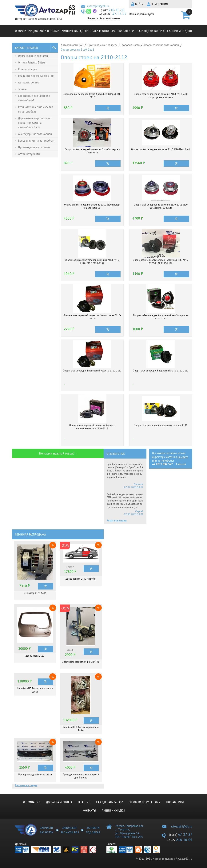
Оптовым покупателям (118, 31)
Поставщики (144, 31)
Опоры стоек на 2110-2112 (77, 50)
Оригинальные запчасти (102, 45)
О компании (24, 31)
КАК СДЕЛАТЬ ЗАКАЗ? (88, 31)
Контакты (161, 31)
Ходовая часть (131, 45)
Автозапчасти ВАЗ (72, 45)
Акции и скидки (180, 31)
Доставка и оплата (46, 31)
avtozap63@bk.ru (98, 6)
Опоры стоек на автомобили (161, 45)
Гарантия (67, 31)
